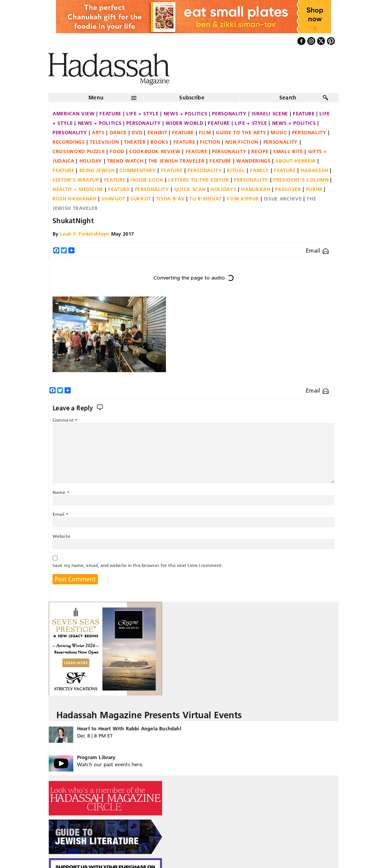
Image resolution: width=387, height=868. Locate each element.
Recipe (260, 151)
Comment (65, 420)
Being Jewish (97, 170)
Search (288, 98)
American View (74, 113)
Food (117, 151)
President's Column (301, 180)
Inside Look (147, 180)
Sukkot (141, 199)
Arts (98, 132)
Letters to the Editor (199, 180)
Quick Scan (190, 189)
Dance (118, 132)
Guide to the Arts (241, 132)
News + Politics (186, 113)
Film (205, 132)
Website (61, 536)
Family (259, 170)
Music (279, 132)
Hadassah (315, 170)
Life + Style (142, 113)
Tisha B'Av (170, 199)
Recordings (69, 142)
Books (159, 142)
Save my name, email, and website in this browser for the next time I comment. (138, 565)
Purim (314, 189)
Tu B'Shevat (205, 199)
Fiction (210, 142)
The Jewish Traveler (176, 161)
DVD (137, 132)
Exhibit (157, 132)
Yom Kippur (243, 199)
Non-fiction (242, 142)
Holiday (91, 161)
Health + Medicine (78, 189)
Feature (110, 113)
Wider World (184, 123)
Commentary (138, 170)
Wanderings (253, 161)
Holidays (223, 189)
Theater (135, 142)
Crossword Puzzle (79, 151)
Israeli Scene (270, 113)
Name (61, 492)
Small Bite (288, 151)
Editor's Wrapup (76, 180)
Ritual (236, 170)
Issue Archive (283, 199)
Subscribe (192, 98)
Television (104, 142)
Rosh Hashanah (74, 199)
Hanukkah (256, 189)
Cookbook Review (155, 151)
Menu (96, 98)
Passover (288, 189)
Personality (229, 113)
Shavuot (113, 199)
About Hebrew (295, 161)
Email (317, 251)
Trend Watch (125, 161)
